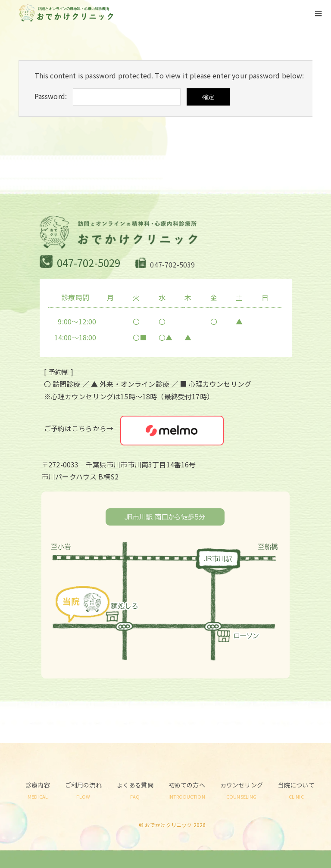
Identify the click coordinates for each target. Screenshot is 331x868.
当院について (296, 790)
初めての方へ (187, 790)
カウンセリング (242, 790)
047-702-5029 (89, 263)
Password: (51, 96)
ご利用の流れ (83, 790)
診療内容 (38, 790)
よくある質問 (135, 790)
